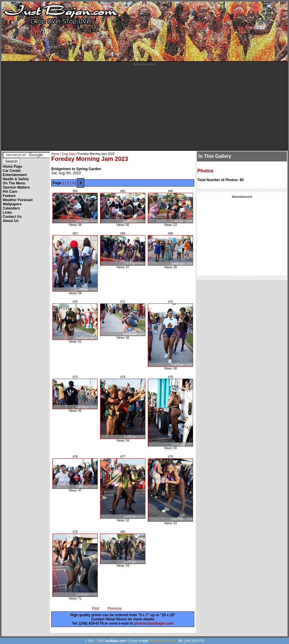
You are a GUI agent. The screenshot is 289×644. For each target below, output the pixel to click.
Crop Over (69, 154)
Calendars (11, 208)
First (95, 608)
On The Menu (14, 183)
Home (55, 154)
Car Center (12, 171)
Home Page (12, 167)
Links (7, 212)
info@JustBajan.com (163, 641)
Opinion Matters (16, 187)
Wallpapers (12, 204)
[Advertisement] (144, 108)
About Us (11, 221)
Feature (9, 196)
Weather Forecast (18, 200)
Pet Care (10, 192)
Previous (115, 608)
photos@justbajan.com (154, 623)
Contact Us (12, 217)
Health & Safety (16, 179)
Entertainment (15, 175)
